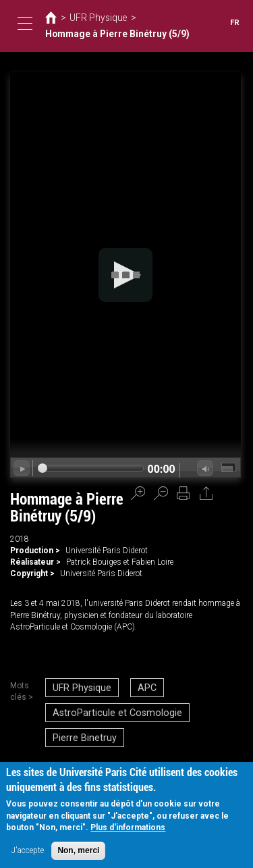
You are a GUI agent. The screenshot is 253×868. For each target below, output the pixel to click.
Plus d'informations (128, 827)
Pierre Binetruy (81, 728)
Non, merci (78, 850)
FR (235, 23)
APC (135, 686)
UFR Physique (92, 19)
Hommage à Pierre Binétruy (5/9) (106, 34)
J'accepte (28, 850)
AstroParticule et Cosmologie (109, 707)
